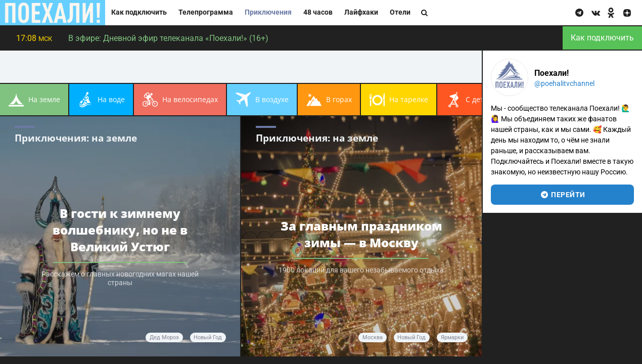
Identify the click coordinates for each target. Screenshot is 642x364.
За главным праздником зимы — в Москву (361, 234)
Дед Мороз (164, 337)
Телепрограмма (206, 12)
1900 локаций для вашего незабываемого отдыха (361, 271)
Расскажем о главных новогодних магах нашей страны (120, 279)
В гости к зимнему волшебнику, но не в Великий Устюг (120, 230)
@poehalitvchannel (564, 83)
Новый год (208, 337)
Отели (400, 12)
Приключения (268, 12)
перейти (562, 195)
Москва (373, 337)
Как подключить (139, 12)
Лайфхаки (361, 12)
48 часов (318, 12)
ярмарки (452, 337)
